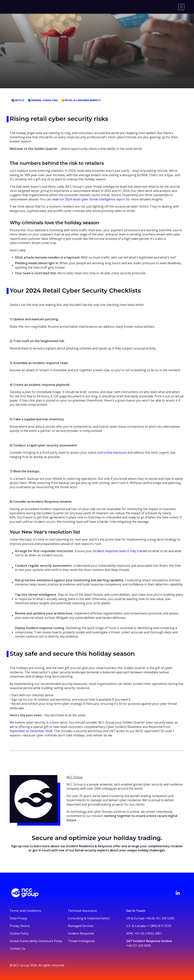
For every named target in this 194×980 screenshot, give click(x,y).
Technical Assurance (82, 911)
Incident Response (81, 933)
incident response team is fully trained (120, 551)
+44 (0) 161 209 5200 (160, 918)
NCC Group (75, 777)
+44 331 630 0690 (138, 946)
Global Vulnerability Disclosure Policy (36, 941)
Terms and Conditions (25, 911)
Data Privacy (18, 918)
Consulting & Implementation (89, 918)
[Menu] (181, 7)
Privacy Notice (20, 926)
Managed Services (81, 926)
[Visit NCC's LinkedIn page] (178, 893)
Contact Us (17, 949)
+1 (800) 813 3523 (159, 926)
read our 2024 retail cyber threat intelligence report (89, 199)
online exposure (115, 452)
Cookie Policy (19, 933)
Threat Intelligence (81, 941)
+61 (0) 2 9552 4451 (148, 933)
